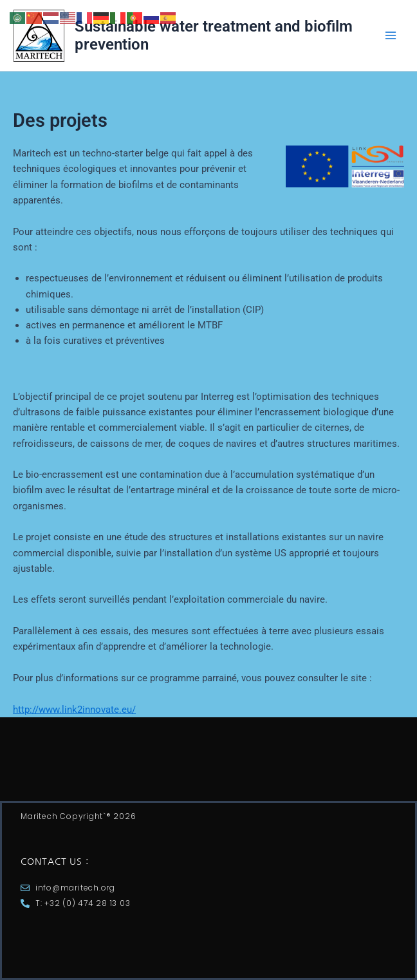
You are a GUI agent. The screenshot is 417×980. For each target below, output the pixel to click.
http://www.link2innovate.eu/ (74, 710)
